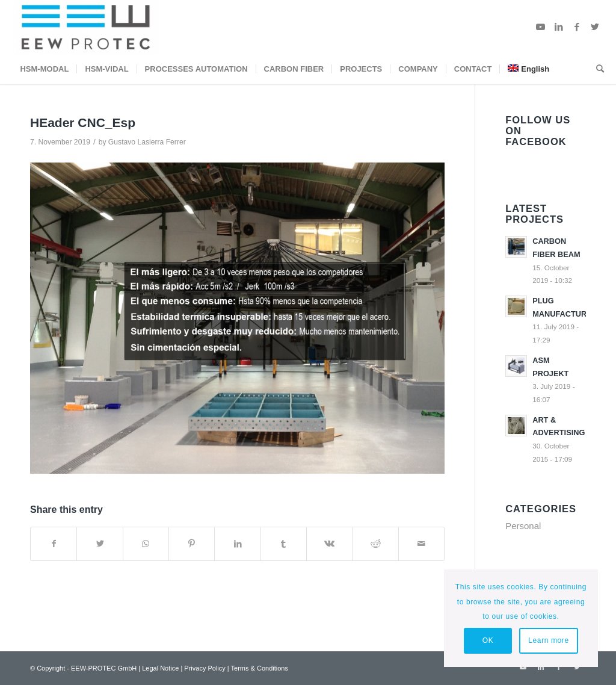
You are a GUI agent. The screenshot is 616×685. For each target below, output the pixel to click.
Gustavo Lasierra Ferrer (147, 142)
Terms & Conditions (260, 668)
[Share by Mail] (421, 544)
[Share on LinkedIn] (237, 544)
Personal (523, 526)
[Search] (596, 69)
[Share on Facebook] (54, 544)
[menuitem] (44, 69)
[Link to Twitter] (595, 27)
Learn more (548, 640)
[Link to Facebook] (577, 27)
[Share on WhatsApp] (146, 544)
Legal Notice (160, 668)
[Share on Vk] (329, 544)
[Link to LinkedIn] (559, 27)
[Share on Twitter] (100, 544)
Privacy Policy (205, 668)
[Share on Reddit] (375, 544)
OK (488, 640)
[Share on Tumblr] (284, 544)
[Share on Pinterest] (192, 544)
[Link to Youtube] (541, 27)
